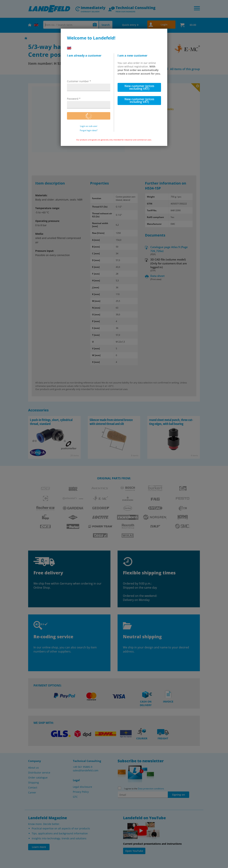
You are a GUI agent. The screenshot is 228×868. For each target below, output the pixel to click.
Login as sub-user (89, 126)
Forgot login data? (89, 130)
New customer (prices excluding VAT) (139, 87)
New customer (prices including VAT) (139, 100)
